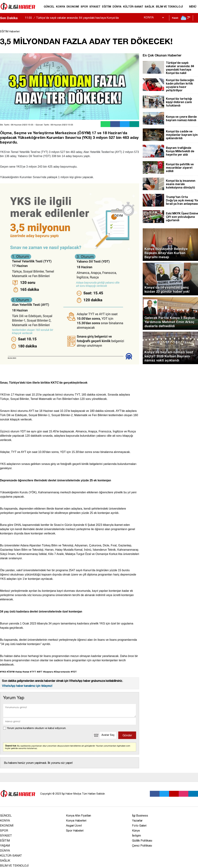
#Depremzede (62, 672)
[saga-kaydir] (22, 18)
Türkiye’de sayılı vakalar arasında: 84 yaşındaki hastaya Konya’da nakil (72, 21)
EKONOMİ (73, 7)
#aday (19, 672)
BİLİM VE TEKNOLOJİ (169, 7)
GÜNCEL (49, 7)
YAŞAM (5, 845)
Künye (136, 830)
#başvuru (48, 672)
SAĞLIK (149, 7)
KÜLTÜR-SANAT (133, 7)
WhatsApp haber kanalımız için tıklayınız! (27, 686)
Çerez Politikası (142, 845)
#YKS (3, 672)
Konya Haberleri (76, 820)
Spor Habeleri (75, 830)
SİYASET (95, 7)
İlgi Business (140, 815)
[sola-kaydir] (20, 18)
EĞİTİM (107, 7)
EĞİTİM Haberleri (10, 31)
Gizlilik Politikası (142, 840)
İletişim (136, 835)
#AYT (40, 672)
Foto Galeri (139, 825)
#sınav (26, 672)
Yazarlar (137, 820)
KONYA (61, 7)
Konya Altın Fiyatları (78, 815)
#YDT (74, 672)
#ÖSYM (11, 672)
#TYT (33, 672)
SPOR (84, 7)
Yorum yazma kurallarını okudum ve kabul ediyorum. (37, 728)
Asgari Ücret (74, 825)
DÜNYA (117, 7)
